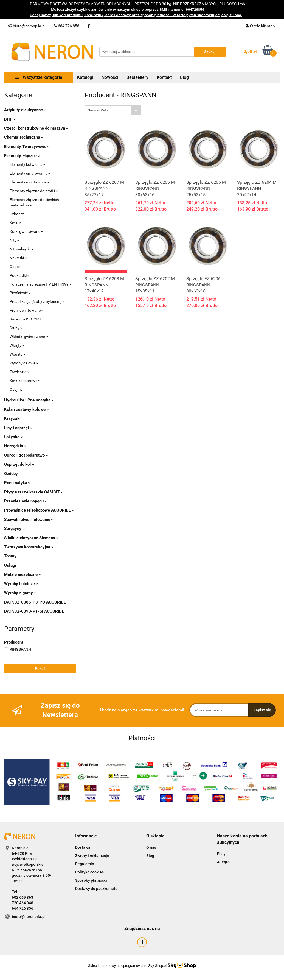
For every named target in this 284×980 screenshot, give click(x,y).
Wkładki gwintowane (29, 337)
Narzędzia (15, 446)
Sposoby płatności (91, 880)
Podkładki (20, 275)
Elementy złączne (22, 156)
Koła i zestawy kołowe (26, 409)
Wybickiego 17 (24, 859)
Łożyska (13, 437)
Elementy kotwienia (28, 164)
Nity (15, 240)
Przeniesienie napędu (26, 501)
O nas (151, 847)
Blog (184, 77)
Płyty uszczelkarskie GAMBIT (33, 492)
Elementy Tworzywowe (27, 147)
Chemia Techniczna (24, 137)
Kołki (15, 223)
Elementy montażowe (29, 182)
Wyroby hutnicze (21, 584)
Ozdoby (11, 474)
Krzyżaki (12, 418)
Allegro (223, 862)
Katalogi (85, 77)
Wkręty (17, 345)
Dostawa (83, 847)
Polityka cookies (89, 872)
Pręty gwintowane (27, 310)
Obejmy (16, 389)
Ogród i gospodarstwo (26, 455)
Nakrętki (18, 258)
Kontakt (164, 77)
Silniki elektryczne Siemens (31, 538)
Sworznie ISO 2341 (26, 319)
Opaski (16, 267)
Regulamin (85, 864)
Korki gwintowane (26, 231)
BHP (10, 119)
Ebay (221, 854)
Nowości (110, 77)
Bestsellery (137, 77)
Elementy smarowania (30, 173)
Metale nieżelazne (23, 574)
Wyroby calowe (24, 363)
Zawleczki (19, 372)
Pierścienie (20, 293)
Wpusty (18, 354)
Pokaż (40, 669)
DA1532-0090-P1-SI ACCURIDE (34, 611)
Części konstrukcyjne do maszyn (36, 128)
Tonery (10, 556)
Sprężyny (14, 529)
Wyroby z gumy (20, 593)
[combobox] (113, 110)
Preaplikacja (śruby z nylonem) (37, 301)
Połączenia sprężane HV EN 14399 (41, 284)
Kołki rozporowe (25, 381)
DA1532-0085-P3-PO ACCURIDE (35, 602)
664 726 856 (23, 908)
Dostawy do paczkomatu (96, 889)
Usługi (10, 565)
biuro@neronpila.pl (29, 917)
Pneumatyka (17, 483)
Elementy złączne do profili (34, 191)
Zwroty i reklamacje (92, 856)
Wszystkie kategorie (39, 77)
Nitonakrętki (22, 249)
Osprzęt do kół (19, 464)
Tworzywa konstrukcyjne (29, 547)
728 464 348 (23, 903)
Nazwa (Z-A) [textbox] (98, 110)
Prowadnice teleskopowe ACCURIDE (39, 510)
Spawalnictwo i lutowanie (29, 520)
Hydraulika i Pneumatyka (29, 400)
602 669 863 (23, 897)
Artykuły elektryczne (25, 110)
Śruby (16, 328)
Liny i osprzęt (18, 428)
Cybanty (17, 214)
